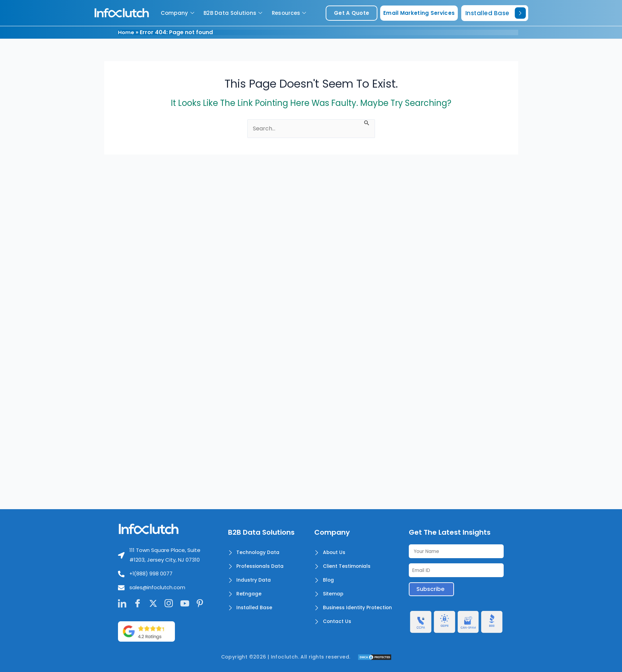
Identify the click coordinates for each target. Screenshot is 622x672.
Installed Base (496, 13)
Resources (290, 13)
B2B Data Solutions (234, 13)
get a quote (352, 13)
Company (178, 13)
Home (126, 32)
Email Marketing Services (419, 13)
